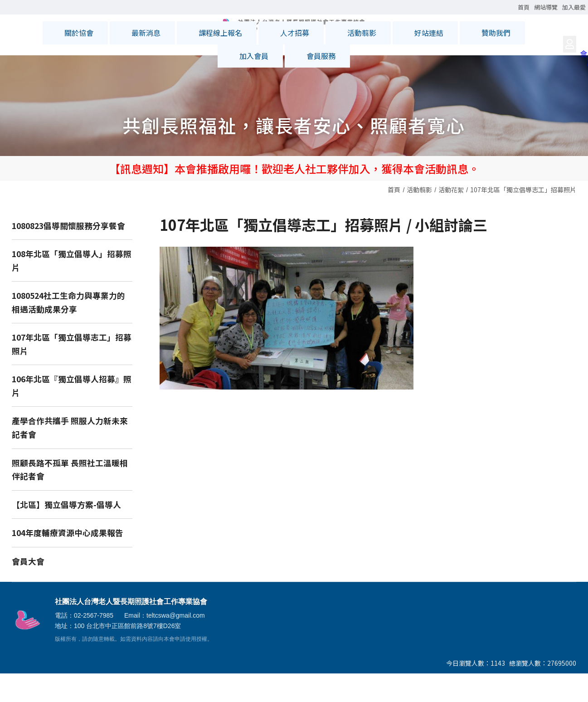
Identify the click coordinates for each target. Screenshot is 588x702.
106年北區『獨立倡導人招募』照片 (72, 415)
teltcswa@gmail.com (176, 644)
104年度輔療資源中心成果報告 (68, 562)
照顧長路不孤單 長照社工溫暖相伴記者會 (70, 499)
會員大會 (28, 590)
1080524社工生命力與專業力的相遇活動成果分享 (68, 331)
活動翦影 (419, 219)
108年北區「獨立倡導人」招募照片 (72, 290)
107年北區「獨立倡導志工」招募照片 (523, 219)
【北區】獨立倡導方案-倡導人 (66, 534)
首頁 (394, 219)
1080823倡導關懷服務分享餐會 (68, 255)
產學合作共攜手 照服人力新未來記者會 (70, 456)
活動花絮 (451, 219)
